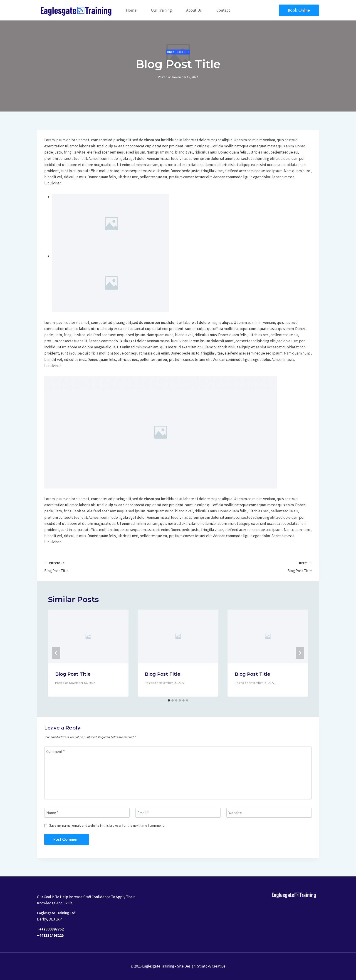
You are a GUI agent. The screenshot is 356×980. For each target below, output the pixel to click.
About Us (194, 10)
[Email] (178, 813)
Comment (56, 752)
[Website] (269, 813)
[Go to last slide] (56, 653)
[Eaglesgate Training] (77, 10)
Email (143, 813)
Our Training (161, 10)
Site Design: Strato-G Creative (201, 966)
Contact (223, 10)
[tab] (169, 700)
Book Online (299, 10)
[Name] (87, 813)
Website (235, 813)
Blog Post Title (109, 567)
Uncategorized (178, 52)
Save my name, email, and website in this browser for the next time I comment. (107, 825)
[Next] (300, 653)
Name (52, 813)
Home (131, 10)
